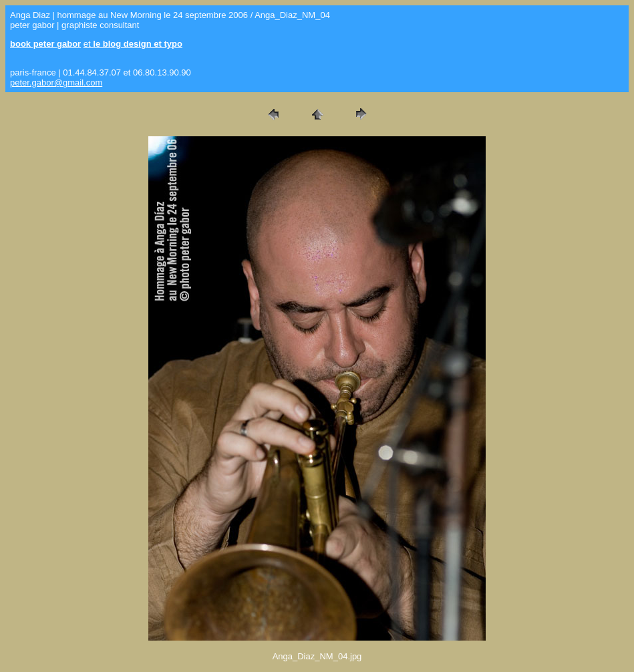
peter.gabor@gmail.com (56, 82)
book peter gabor (45, 44)
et (133, 44)
